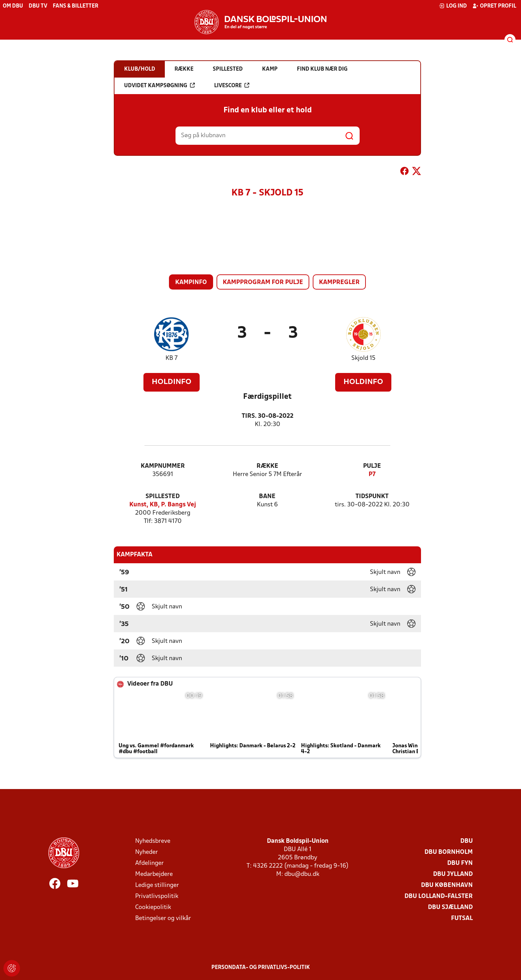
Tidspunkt (372, 497)
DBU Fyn (460, 863)
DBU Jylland (453, 874)
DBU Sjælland (450, 907)
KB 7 (172, 358)
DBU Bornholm (449, 852)
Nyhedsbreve (153, 841)
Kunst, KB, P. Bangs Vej (163, 505)
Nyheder (147, 852)
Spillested (163, 497)
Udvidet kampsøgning (159, 85)
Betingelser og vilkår (163, 918)
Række (267, 466)
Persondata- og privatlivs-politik (261, 968)
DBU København (447, 885)
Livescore (232, 85)
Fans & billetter (76, 6)
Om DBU (13, 6)
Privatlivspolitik (157, 896)
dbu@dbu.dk (302, 874)
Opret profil (494, 6)
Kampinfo (191, 282)
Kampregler (339, 282)
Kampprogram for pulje (263, 282)
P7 (372, 474)
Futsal (462, 918)
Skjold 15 (363, 358)
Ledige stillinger (157, 885)
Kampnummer (163, 466)
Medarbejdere (154, 874)
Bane (267, 497)
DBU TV (38, 6)
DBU (467, 841)
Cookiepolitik (153, 907)
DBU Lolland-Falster (439, 896)
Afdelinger (149, 863)
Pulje (372, 466)
